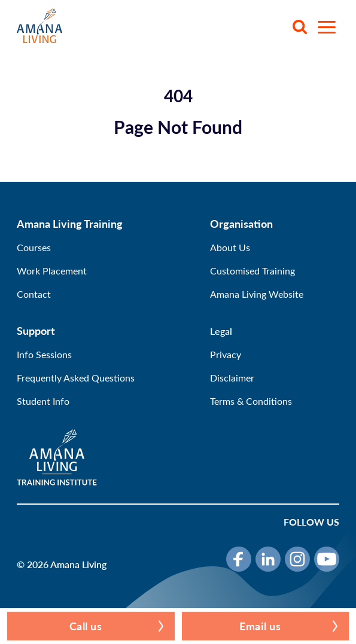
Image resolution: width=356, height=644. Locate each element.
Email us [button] (260, 626)
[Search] (300, 27)
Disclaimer (232, 378)
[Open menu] (327, 27)
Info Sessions (44, 354)
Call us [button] (86, 626)
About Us (230, 247)
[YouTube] (327, 559)
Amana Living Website (257, 294)
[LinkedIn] (268, 559)
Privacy (226, 354)
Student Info (43, 401)
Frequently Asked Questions (76, 378)
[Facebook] (239, 559)
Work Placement (52, 271)
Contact (34, 294)
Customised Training (252, 271)
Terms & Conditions (251, 401)
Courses (34, 247)
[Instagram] (297, 559)
